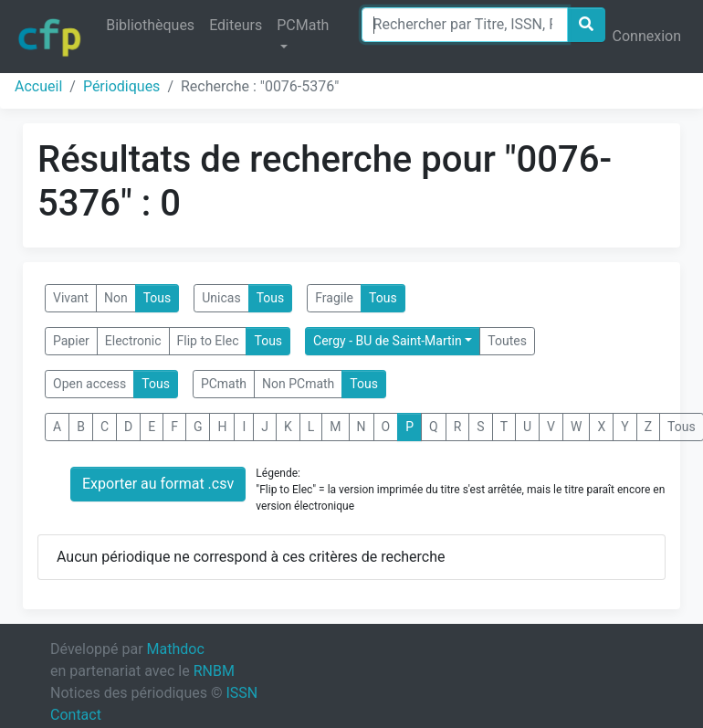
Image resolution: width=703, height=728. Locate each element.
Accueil (38, 86)
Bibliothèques (150, 25)
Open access (89, 384)
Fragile (334, 298)
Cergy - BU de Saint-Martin (388, 341)
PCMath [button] (303, 25)
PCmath (224, 384)
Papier (71, 341)
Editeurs (236, 25)
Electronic (133, 341)
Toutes (507, 341)
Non (116, 298)
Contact (76, 715)
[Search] (465, 25)
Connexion (647, 36)
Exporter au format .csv (158, 484)
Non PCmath (298, 384)
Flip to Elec (208, 341)
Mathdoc (176, 649)
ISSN (241, 693)
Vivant (71, 298)
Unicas (221, 298)
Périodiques (121, 86)
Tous (157, 298)
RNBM (214, 671)
